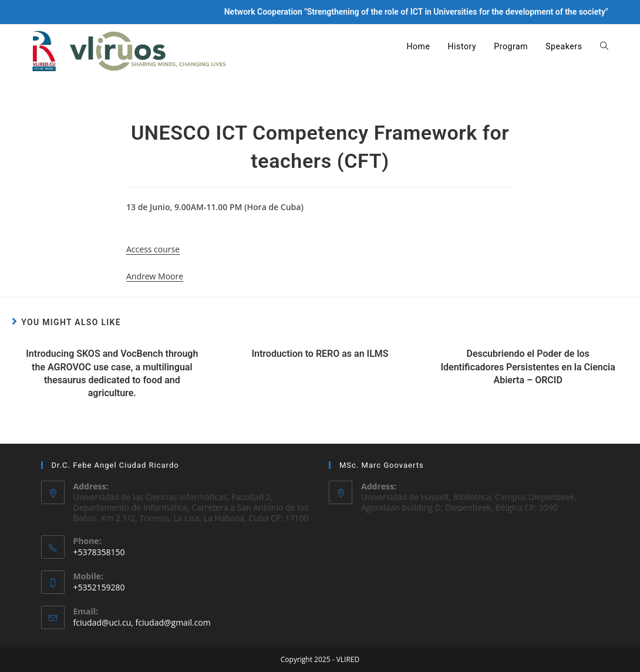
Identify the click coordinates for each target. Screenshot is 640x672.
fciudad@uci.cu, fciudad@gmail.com (142, 622)
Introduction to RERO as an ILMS (320, 354)
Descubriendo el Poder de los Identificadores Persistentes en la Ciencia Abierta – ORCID (528, 367)
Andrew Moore (155, 276)
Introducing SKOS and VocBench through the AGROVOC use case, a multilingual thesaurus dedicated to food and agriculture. (112, 373)
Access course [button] (153, 249)
